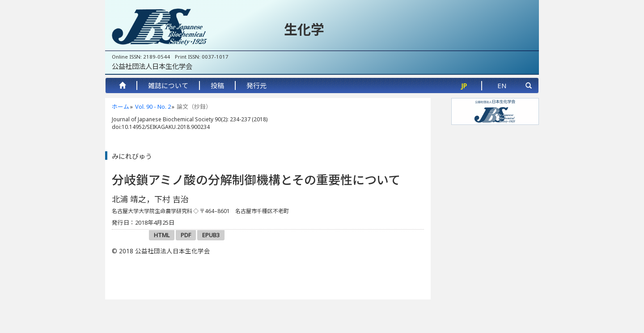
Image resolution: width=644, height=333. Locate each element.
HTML (162, 235)
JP (464, 85)
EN (502, 85)
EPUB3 (211, 235)
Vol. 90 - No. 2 (153, 107)
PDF (186, 235)
